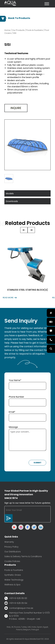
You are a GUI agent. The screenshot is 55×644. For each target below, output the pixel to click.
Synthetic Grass (13, 575)
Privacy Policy (11, 547)
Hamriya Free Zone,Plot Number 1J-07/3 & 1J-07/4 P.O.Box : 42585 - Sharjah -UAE (27, 616)
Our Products (18, 30)
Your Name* (15, 380)
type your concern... (27, 440)
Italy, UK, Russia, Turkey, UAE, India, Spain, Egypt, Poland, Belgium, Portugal (27, 628)
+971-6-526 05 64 (16, 603)
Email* (12, 412)
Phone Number (16, 397)
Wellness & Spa (12, 585)
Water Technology (14, 580)
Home (7, 30)
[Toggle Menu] (47, 4)
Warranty (9, 542)
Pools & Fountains (14, 570)
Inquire (16, 108)
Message (13, 427)
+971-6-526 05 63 (16, 598)
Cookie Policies (12, 561)
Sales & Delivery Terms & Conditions (23, 556)
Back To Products (17, 18)
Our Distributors (13, 552)
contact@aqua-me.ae (19, 608)
